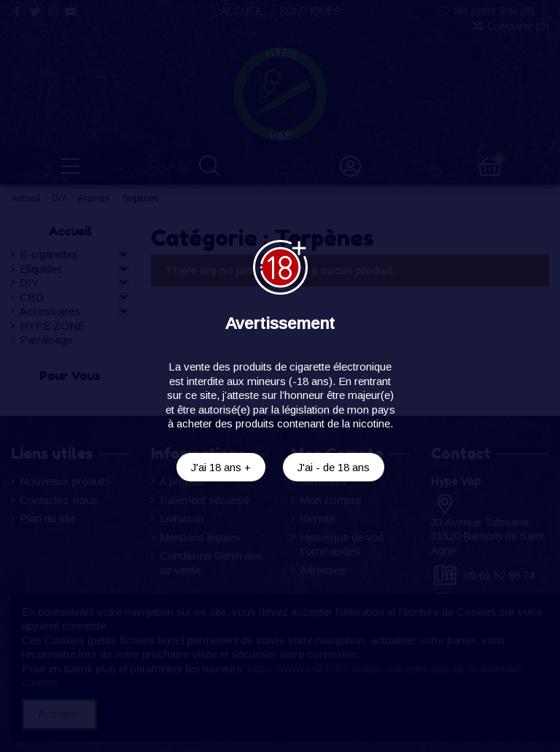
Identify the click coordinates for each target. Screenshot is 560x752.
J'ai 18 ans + (221, 467)
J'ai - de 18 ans (334, 467)
